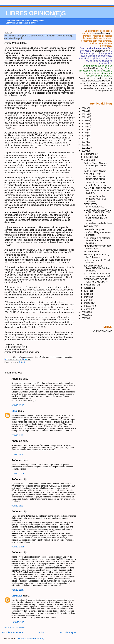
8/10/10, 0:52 (17, 506)
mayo (87, 297)
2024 (84, 108)
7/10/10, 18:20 (18, 454)
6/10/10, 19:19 (18, 405)
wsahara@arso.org (101, 33)
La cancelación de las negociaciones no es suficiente (95, 199)
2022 (84, 114)
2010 (84, 151)
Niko (14, 411)
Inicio (42, 632)
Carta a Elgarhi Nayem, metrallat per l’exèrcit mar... (95, 166)
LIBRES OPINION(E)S (36, 13)
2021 (84, 117)
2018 (84, 126)
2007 (84, 318)
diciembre (89, 154)
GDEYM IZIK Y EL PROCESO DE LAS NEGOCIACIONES (95, 177)
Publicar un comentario (15, 627)
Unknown (17, 596)
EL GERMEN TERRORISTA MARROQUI (97, 247)
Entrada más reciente (13, 632)
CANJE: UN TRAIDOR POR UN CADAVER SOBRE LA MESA (97, 191)
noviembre (90, 157)
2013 (84, 142)
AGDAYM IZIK (91, 226)
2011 (84, 148)
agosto (88, 288)
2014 (84, 139)
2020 (84, 120)
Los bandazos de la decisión (98, 223)
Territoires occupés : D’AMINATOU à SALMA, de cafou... (97, 268)
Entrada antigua (68, 632)
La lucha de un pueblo (95, 182)
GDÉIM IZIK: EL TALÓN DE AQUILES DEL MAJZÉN (97, 211)
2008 (84, 315)
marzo (88, 303)
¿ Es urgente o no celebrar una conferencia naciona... (97, 240)
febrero (88, 306)
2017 (84, 130)
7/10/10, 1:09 (17, 435)
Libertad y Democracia (95, 185)
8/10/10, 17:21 (18, 547)
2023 (84, 111)
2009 (84, 312)
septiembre (90, 285)
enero (87, 309)
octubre (88, 160)
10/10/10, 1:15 (18, 622)
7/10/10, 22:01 (18, 474)
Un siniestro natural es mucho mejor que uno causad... (96, 218)
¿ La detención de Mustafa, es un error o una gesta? (97, 275)
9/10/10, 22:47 (18, 590)
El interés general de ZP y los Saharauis (96, 256)
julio (87, 291)
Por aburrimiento (92, 252)
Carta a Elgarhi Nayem (95, 171)
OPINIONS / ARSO (102, 331)
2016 (84, 133)
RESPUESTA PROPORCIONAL (94, 205)
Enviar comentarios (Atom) (31, 639)
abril (87, 300)
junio (87, 294)
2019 (84, 124)
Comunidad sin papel (94, 229)
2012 (84, 145)
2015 (84, 136)
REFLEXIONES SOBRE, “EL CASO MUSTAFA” (96, 280)
